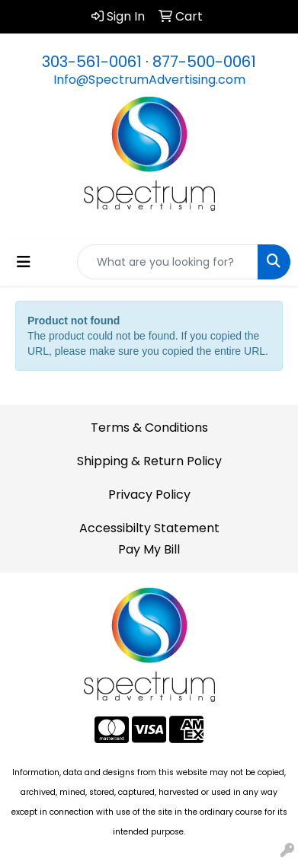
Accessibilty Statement (149, 528)
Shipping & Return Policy (149, 461)
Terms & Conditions (149, 428)
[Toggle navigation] (24, 262)
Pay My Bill (149, 549)
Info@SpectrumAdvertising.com (149, 80)
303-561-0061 (92, 62)
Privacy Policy (149, 495)
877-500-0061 (204, 62)
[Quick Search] (168, 262)
